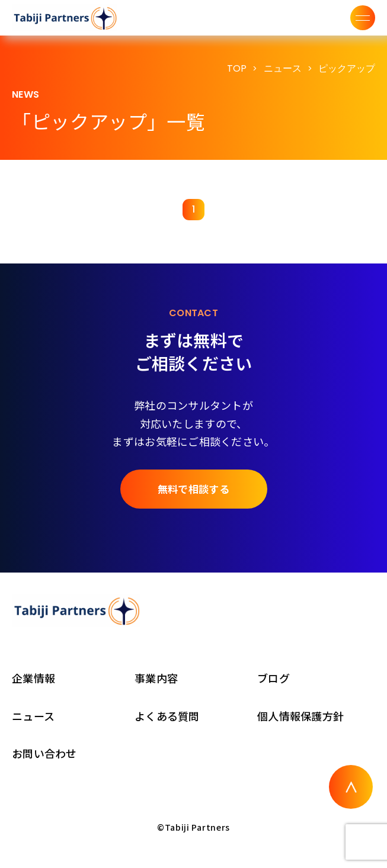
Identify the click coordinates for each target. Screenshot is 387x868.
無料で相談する (193, 489)
